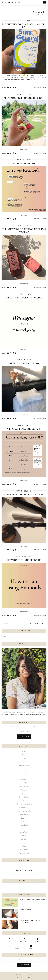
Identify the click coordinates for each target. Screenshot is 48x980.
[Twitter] (3, 3)
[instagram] (24, 940)
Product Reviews (24, 832)
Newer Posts (37, 624)
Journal (24, 818)
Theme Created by (24, 978)
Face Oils (24, 783)
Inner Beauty (24, 814)
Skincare (24, 839)
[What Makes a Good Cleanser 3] (10, 903)
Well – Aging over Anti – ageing (24, 298)
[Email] (16, 3)
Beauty (24, 762)
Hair (24, 800)
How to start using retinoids (24, 560)
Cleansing (24, 779)
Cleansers (24, 776)
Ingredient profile (24, 811)
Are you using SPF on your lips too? (24, 98)
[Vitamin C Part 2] (10, 914)
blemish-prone (24, 769)
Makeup (24, 821)
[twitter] (10, 940)
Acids (24, 751)
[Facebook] (9, 3)
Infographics (24, 807)
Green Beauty (24, 797)
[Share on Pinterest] (13, 88)
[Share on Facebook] (8, 88)
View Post (24, 84)
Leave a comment (40, 88)
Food (24, 793)
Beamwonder (27, 975)
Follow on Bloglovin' (24, 871)
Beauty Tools (24, 765)
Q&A (24, 836)
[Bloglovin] (12, 3)
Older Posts (10, 624)
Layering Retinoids (24, 163)
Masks (24, 828)
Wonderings (24, 853)
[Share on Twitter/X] (11, 88)
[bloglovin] (17, 947)
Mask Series (24, 825)
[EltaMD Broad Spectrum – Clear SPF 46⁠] (10, 924)
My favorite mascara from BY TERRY (24, 494)
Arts (24, 758)
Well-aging (24, 850)
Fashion (24, 790)
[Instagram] (6, 3)
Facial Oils (24, 786)
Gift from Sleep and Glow (24, 363)
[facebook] (38, 940)
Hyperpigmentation (24, 804)
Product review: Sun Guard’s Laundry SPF (24, 25)
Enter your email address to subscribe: (24, 727)
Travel (24, 846)
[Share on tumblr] (16, 88)
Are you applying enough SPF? (24, 429)
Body (24, 772)
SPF (24, 843)
